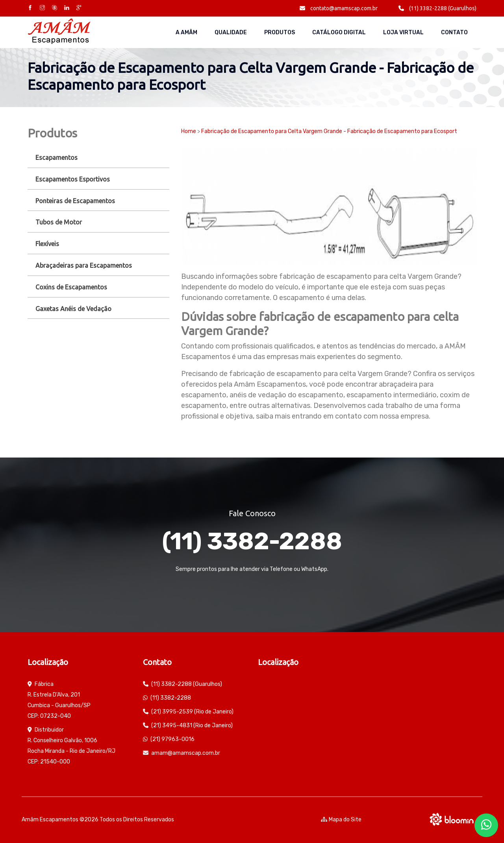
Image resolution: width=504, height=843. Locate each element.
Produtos (280, 32)
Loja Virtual (403, 32)
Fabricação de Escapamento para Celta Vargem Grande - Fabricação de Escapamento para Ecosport (329, 131)
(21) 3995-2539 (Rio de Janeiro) (192, 712)
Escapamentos (57, 157)
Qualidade (231, 32)
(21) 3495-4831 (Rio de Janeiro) (192, 725)
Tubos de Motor (59, 222)
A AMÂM (186, 32)
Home (189, 131)
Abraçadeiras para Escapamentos (84, 265)
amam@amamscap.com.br (186, 753)
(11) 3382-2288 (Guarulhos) (437, 8)
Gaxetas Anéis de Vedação (73, 309)
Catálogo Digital (339, 32)
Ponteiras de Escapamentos (75, 201)
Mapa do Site (341, 820)
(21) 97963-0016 (172, 739)
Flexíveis (47, 244)
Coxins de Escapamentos (71, 287)
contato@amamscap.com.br (339, 8)
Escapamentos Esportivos (73, 179)
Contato (454, 32)
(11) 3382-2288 (252, 541)
